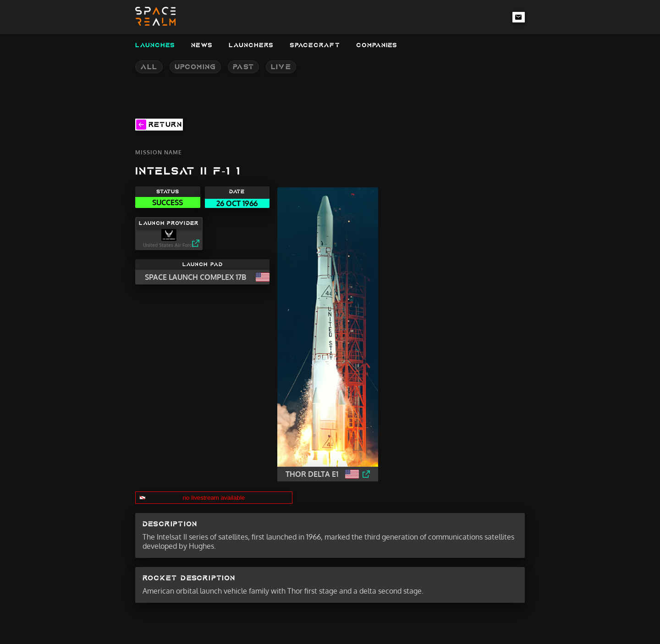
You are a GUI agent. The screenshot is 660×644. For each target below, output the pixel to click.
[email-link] (519, 17)
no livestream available (214, 498)
